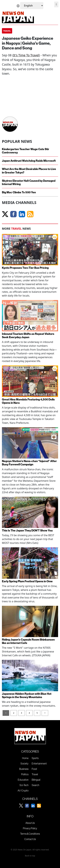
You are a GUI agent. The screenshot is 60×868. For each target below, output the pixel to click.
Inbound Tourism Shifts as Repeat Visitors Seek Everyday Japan (28, 335)
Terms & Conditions (30, 834)
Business (24, 769)
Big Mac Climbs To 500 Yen (19, 192)
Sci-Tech (24, 785)
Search (35, 785)
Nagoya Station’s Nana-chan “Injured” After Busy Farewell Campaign (29, 463)
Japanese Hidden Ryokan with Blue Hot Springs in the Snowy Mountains (27, 695)
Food (34, 769)
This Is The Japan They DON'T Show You (27, 530)
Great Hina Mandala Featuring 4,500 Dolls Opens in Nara (28, 401)
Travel (35, 774)
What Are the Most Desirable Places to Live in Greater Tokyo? (29, 171)
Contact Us (30, 839)
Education (23, 780)
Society (24, 763)
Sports (35, 758)
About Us (30, 823)
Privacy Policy (30, 828)
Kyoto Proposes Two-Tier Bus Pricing (25, 268)
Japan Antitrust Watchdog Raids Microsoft (29, 161)
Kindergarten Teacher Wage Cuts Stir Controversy (26, 151)
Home (25, 758)
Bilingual (36, 780)
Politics (25, 774)
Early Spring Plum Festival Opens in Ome (27, 581)
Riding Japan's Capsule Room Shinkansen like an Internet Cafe (28, 641)
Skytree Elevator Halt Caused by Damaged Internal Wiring (29, 182)
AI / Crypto (23, 790)
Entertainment (39, 763)
